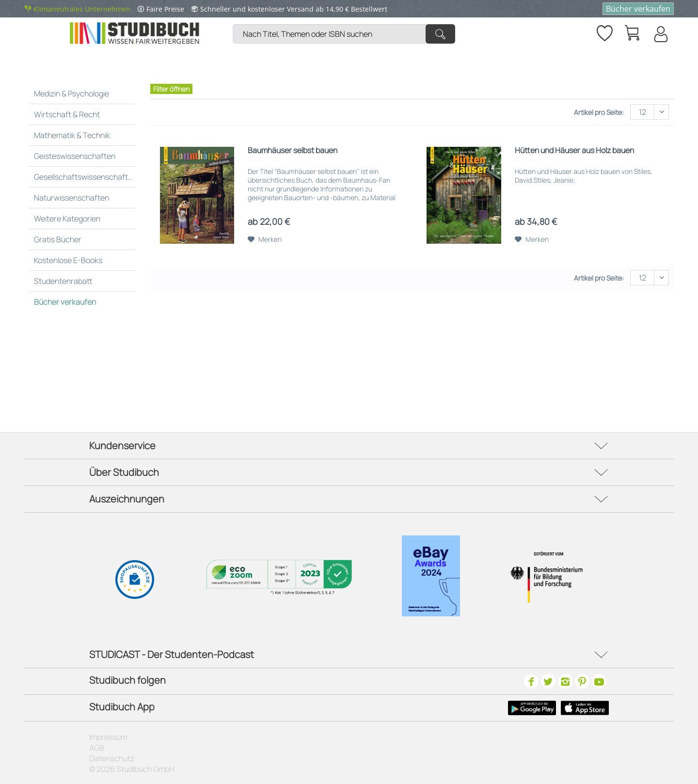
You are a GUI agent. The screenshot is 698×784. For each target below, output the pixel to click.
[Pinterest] (582, 681)
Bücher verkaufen (638, 9)
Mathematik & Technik (72, 135)
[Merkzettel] (604, 31)
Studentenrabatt (63, 281)
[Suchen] (440, 34)
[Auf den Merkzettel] (265, 239)
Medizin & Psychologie (71, 94)
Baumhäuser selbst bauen (293, 150)
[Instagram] (565, 681)
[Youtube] (599, 681)
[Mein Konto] (660, 34)
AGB (97, 748)
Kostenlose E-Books (68, 260)
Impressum (108, 737)
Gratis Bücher (58, 239)
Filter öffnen (171, 89)
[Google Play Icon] (532, 708)
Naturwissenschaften (71, 198)
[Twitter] (548, 681)
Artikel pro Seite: (599, 112)
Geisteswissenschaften (75, 156)
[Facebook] (531, 681)
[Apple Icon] (585, 708)
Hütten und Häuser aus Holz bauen (574, 150)
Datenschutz (112, 758)
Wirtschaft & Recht (67, 114)
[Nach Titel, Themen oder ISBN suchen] (344, 34)
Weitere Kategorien (67, 219)
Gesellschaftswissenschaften (85, 177)
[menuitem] (346, 22)
